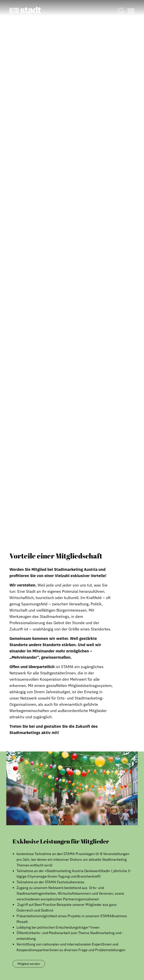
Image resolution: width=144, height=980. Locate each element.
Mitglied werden (29, 964)
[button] (25, 11)
